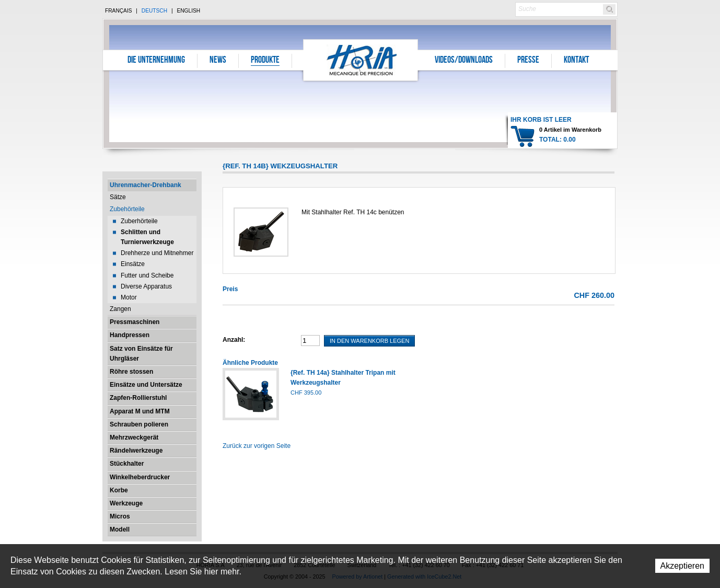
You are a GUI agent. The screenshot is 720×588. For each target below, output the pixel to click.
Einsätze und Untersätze (146, 385)
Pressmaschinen (135, 322)
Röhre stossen (131, 372)
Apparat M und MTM (140, 411)
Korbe (119, 490)
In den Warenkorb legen (369, 341)
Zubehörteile (127, 209)
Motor (129, 297)
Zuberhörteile (139, 221)
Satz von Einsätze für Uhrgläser (141, 354)
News (218, 61)
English (188, 11)
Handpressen (130, 335)
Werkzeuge (126, 503)
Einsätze (133, 264)
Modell (120, 529)
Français (119, 11)
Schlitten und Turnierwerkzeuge (147, 237)
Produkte (265, 61)
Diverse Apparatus (146, 286)
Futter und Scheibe (147, 275)
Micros (120, 516)
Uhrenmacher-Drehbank (146, 185)
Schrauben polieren (139, 424)
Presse (528, 61)
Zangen (120, 309)
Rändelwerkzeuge (136, 451)
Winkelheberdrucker (140, 477)
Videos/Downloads (464, 61)
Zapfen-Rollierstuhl (138, 398)
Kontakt (576, 61)
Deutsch (154, 11)
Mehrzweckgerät (134, 437)
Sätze (118, 197)
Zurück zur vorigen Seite (257, 446)
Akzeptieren (683, 566)
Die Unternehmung (156, 61)
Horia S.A (361, 60)
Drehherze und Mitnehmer (157, 253)
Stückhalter (127, 464)
